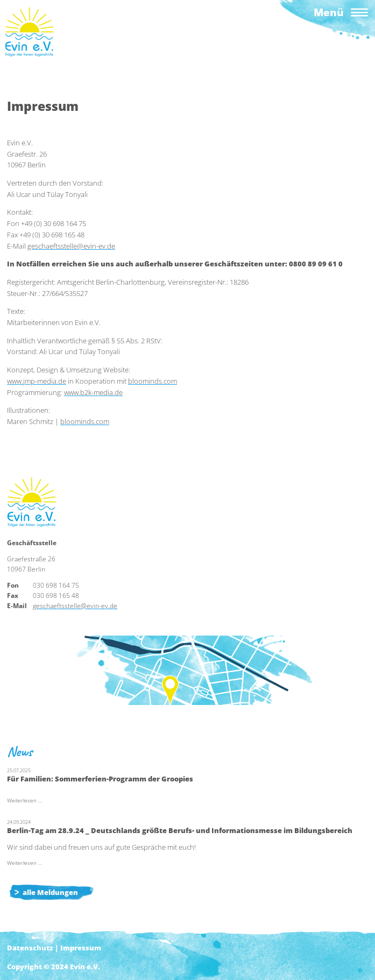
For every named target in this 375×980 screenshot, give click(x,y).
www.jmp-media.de (37, 381)
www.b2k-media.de (93, 392)
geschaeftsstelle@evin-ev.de (71, 246)
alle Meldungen (50, 892)
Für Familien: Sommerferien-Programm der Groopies (100, 779)
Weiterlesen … (24, 801)
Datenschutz (30, 948)
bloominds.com (153, 381)
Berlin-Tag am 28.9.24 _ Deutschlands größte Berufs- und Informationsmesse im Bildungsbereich (180, 830)
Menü (329, 12)
